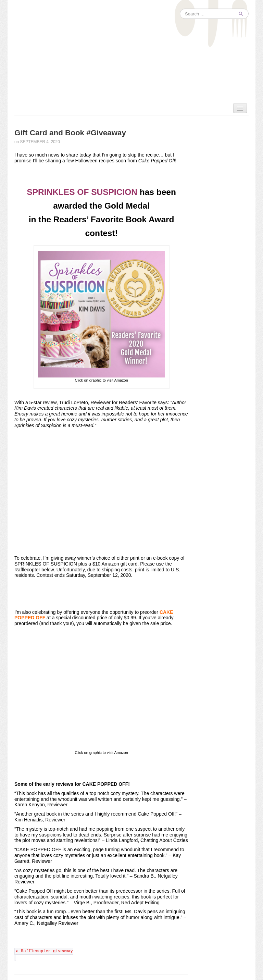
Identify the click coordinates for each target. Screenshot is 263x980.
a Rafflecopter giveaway (45, 951)
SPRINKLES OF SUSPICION (82, 192)
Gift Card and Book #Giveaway (70, 133)
